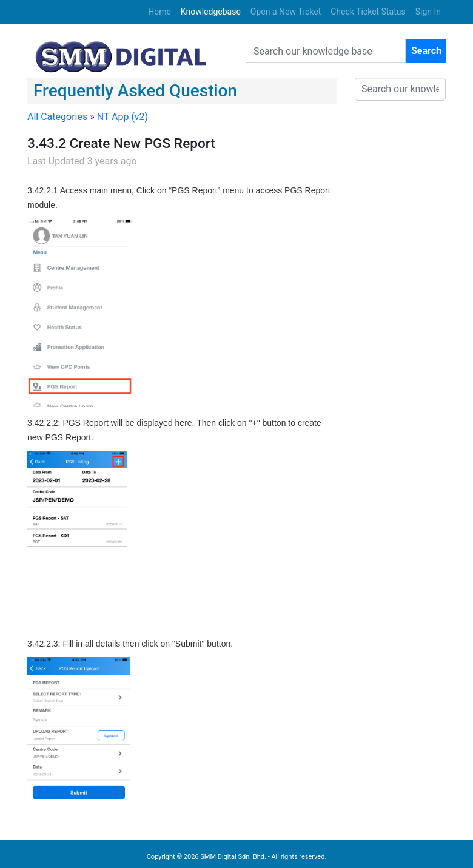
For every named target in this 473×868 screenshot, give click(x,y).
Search (426, 51)
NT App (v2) (123, 117)
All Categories (57, 117)
